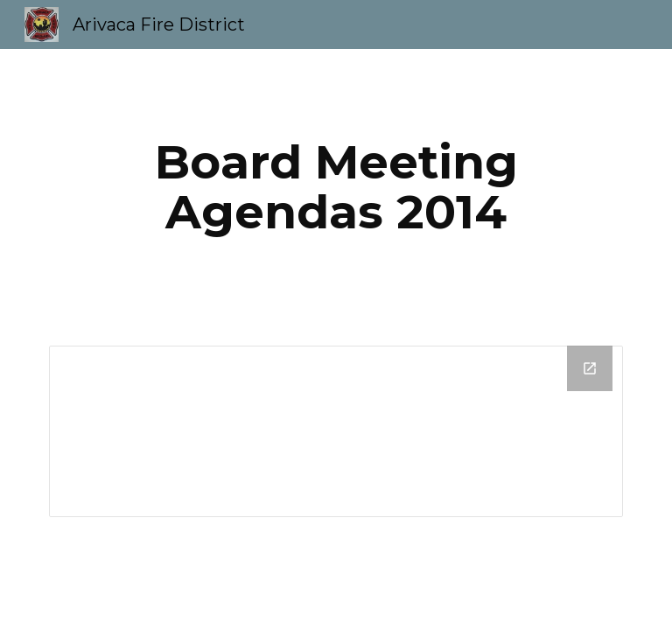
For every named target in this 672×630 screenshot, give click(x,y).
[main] (336, 187)
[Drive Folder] (336, 431)
